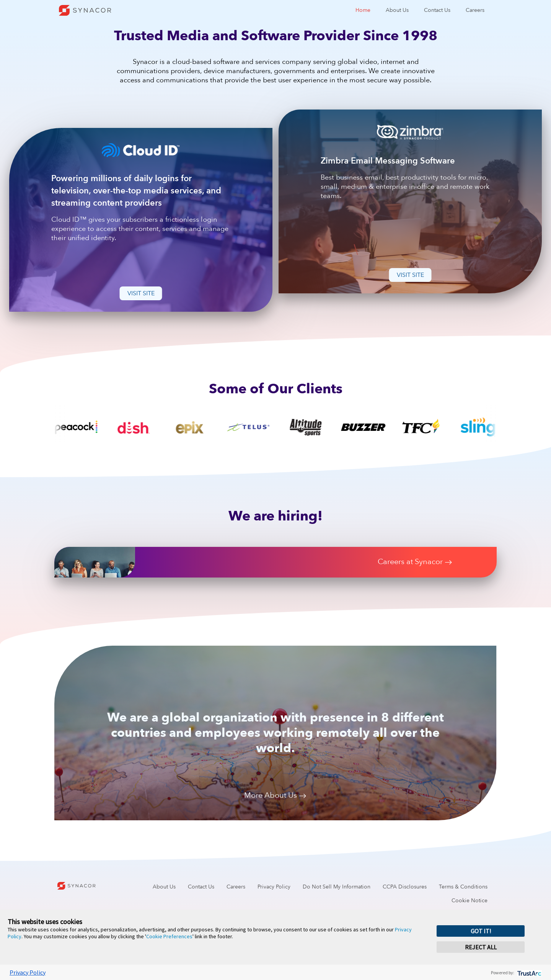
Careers (475, 10)
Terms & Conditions (463, 887)
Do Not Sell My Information (337, 887)
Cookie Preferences (169, 936)
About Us (397, 10)
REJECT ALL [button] (481, 947)
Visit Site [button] (141, 293)
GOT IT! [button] (481, 931)
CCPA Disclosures (405, 887)
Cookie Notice (469, 901)
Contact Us (437, 10)
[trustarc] (529, 973)
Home (363, 10)
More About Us (275, 796)
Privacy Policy (274, 887)
